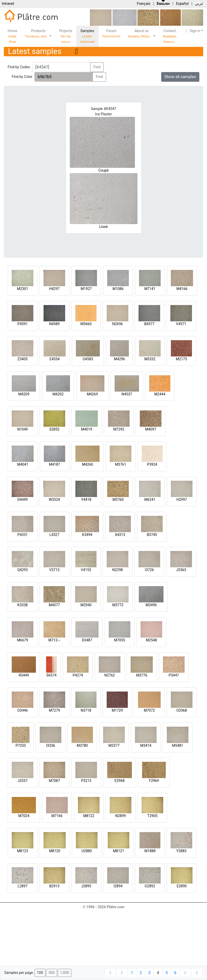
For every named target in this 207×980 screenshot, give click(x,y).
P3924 (152, 464)
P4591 (22, 324)
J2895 (86, 886)
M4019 (87, 429)
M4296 (119, 359)
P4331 (22, 535)
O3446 (23, 710)
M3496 (151, 605)
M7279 (54, 710)
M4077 (54, 605)
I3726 (149, 570)
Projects (66, 36)
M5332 (150, 359)
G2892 (150, 886)
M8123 (23, 851)
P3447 (174, 675)
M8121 (119, 851)
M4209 (24, 394)
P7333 (21, 746)
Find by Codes (19, 67)
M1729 (117, 710)
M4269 (92, 394)
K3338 (22, 605)
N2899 (121, 816)
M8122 (89, 816)
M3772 (118, 605)
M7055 (120, 640)
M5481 (178, 746)
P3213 (86, 781)
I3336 (51, 746)
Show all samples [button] (180, 77)
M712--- (54, 640)
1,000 (65, 973)
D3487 (87, 640)
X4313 (120, 535)
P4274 (78, 675)
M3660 (86, 324)
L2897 (23, 886)
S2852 (54, 429)
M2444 (160, 394)
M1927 (86, 289)
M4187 (54, 464)
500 (51, 973)
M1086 (118, 289)
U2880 (87, 851)
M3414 (146, 746)
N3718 (86, 710)
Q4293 (23, 570)
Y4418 (86, 500)
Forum (111, 33)
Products (37, 33)
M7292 (119, 429)
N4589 (54, 324)
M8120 (55, 851)
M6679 (23, 640)
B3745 (152, 535)
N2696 (118, 324)
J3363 (181, 570)
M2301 (23, 289)
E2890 (182, 886)
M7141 (150, 289)
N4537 (127, 394)
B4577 (149, 324)
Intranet (8, 4)
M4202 (58, 394)
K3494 (87, 535)
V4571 (181, 324)
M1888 (150, 851)
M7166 (57, 816)
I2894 (118, 886)
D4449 (23, 500)
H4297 (54, 289)
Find (97, 67)
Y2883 (182, 851)
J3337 (23, 781)
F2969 (154, 781)
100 (40, 973)
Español (182, 4)
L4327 (54, 535)
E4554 (55, 359)
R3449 (24, 675)
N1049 (23, 429)
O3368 (182, 710)
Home (12, 36)
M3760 (118, 500)
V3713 (54, 570)
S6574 (51, 675)
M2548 (151, 640)
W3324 (54, 500)
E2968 (120, 781)
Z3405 (23, 359)
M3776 (142, 675)
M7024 (24, 816)
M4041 (23, 464)
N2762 (110, 675)
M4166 (182, 289)
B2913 (54, 886)
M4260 (88, 464)
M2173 (182, 359)
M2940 (86, 605)
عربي (199, 4)
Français (143, 4)
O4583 (88, 359)
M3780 (82, 746)
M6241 (150, 500)
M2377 (114, 746)
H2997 (182, 500)
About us (140, 33)
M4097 (151, 429)
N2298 (118, 570)
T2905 (153, 816)
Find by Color (22, 77)
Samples (87, 36)
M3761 (121, 464)
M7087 (54, 781)
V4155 (86, 570)
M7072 (149, 710)
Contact (170, 36)
